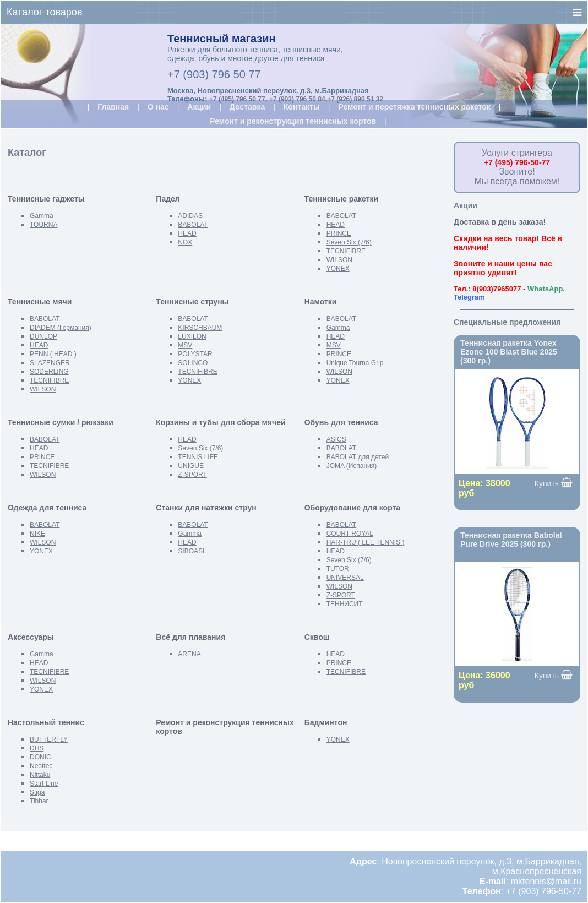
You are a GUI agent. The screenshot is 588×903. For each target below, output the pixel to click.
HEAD (187, 233)
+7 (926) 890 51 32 (355, 99)
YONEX (338, 269)
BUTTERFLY (49, 739)
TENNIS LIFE (198, 457)
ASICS (336, 439)
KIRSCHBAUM (200, 328)
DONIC (40, 757)
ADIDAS (190, 216)
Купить (554, 483)
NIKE (37, 534)
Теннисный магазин (222, 39)
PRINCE (339, 233)
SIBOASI (191, 551)
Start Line (44, 784)
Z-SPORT (192, 475)
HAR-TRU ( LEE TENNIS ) (366, 542)
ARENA (189, 654)
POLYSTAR (195, 354)
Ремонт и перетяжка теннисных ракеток (414, 107)
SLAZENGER (50, 363)
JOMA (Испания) (352, 466)
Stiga (37, 792)
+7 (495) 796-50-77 (517, 162)
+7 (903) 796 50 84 (297, 99)
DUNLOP (43, 336)
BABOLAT (193, 225)
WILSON (339, 260)
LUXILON (192, 336)
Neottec (41, 766)
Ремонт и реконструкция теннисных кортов (293, 121)
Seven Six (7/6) (349, 242)
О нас (158, 107)
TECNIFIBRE (346, 251)
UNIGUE (191, 466)
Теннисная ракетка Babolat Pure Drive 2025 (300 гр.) (511, 540)
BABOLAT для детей (358, 457)
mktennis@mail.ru (546, 881)
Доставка (247, 107)
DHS (37, 748)
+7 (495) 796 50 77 (237, 99)
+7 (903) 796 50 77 (214, 74)
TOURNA (43, 225)
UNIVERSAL (345, 578)
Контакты (302, 107)
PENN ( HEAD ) (53, 354)
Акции (199, 107)
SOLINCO (193, 363)
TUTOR (338, 569)
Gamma (42, 216)
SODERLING (49, 372)
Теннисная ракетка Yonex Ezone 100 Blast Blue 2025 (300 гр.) (509, 352)
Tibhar (39, 801)
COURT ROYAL (350, 534)
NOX (185, 242)
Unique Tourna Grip (355, 363)
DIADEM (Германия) (61, 328)
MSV (185, 345)
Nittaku (40, 775)
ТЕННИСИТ (345, 604)
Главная (113, 107)
